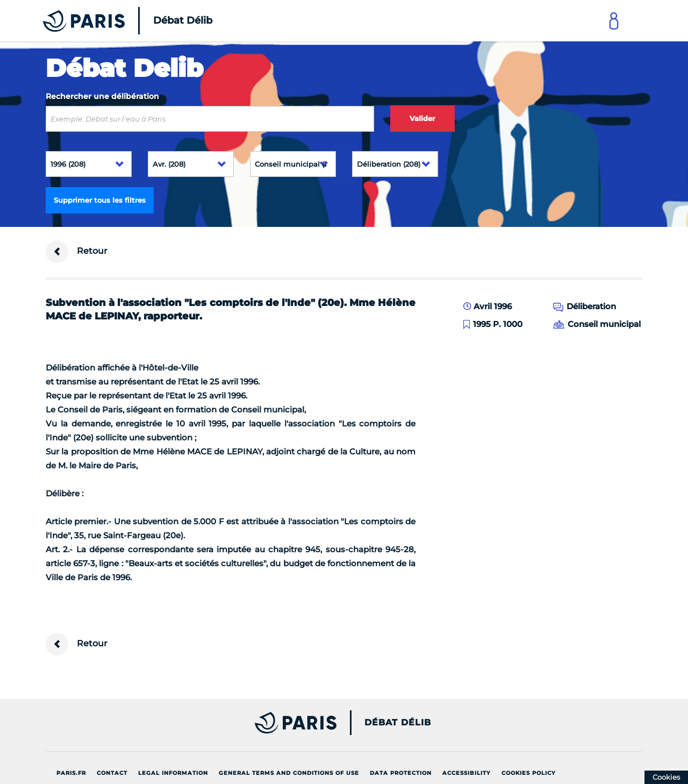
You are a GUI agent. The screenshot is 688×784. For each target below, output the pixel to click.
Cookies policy (529, 773)
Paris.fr (71, 773)
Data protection (401, 773)
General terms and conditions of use (289, 773)
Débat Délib (398, 723)
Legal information (173, 773)
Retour (77, 252)
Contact (112, 773)
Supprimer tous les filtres (100, 200)
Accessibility (467, 773)
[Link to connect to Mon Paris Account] (614, 21)
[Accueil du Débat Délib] (113, 21)
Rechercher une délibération (102, 96)
